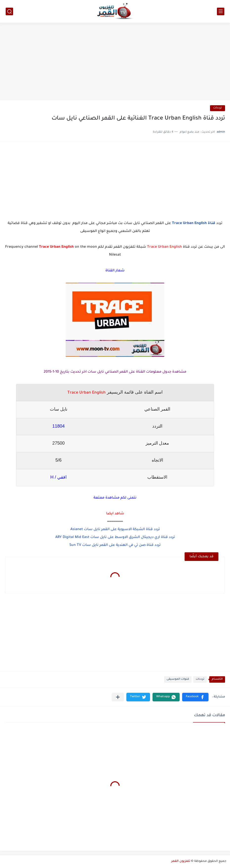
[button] (195, 697)
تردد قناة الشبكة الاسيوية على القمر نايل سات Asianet (115, 530)
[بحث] (9, 11)
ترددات (218, 108)
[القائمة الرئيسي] (221, 11)
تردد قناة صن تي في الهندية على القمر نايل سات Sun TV (115, 545)
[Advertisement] (115, 62)
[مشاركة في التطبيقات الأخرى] (118, 697)
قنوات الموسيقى (178, 679)
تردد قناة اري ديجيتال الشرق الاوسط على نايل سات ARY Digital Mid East (115, 538)
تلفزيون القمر (181, 861)
